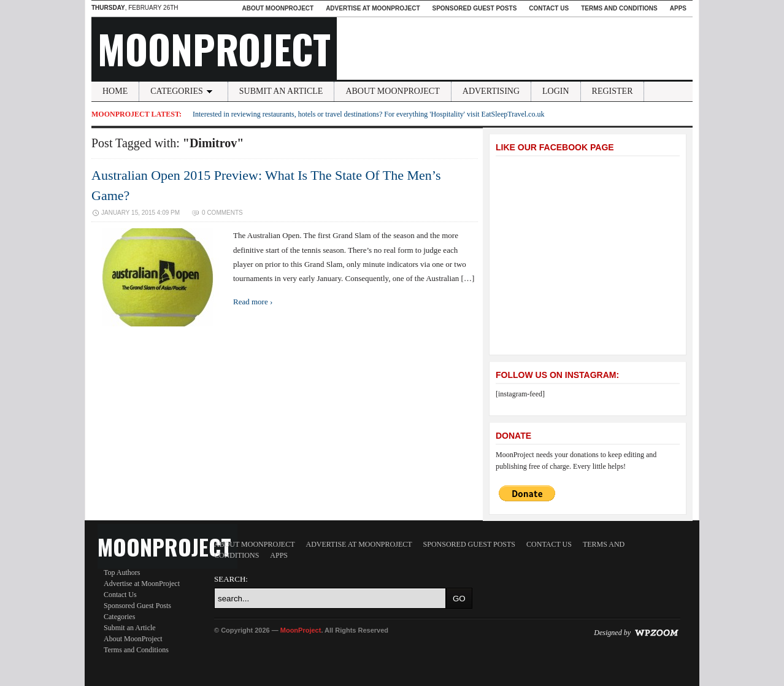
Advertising (491, 91)
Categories (183, 91)
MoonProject (214, 48)
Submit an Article (281, 91)
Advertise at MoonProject (373, 8)
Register (613, 91)
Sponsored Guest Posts (475, 8)
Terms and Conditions (619, 8)
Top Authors (122, 572)
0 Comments (222, 213)
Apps (678, 8)
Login (556, 91)
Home (115, 91)
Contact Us (549, 8)
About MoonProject (278, 8)
